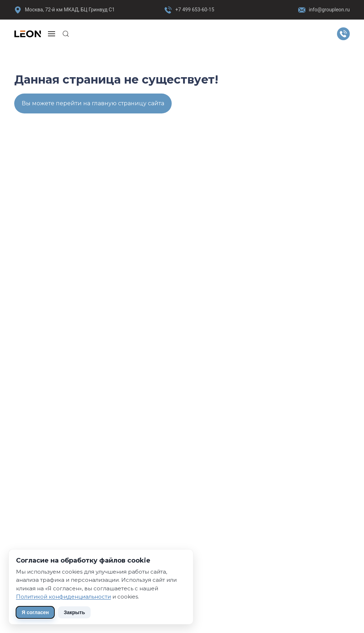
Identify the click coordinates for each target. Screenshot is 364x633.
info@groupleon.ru (324, 10)
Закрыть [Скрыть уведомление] (74, 612)
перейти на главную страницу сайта (110, 103)
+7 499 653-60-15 (195, 10)
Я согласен (35, 612)
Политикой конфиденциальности (63, 597)
